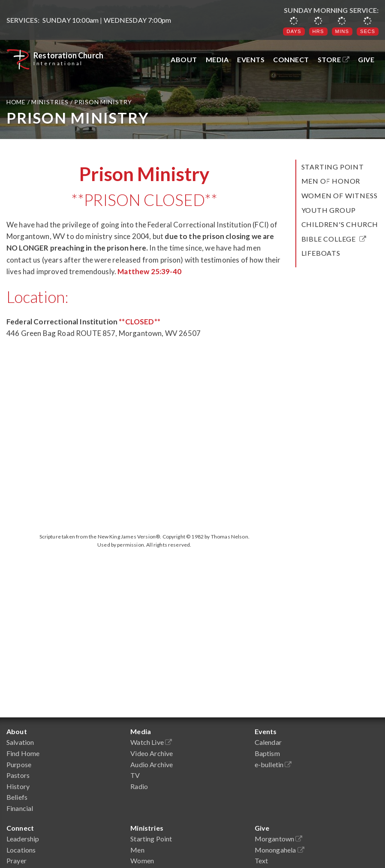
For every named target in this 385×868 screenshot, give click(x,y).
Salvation (20, 742)
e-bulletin (273, 764)
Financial (20, 808)
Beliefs (17, 797)
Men (137, 850)
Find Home (23, 753)
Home (17, 102)
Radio (139, 786)
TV (135, 775)
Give (366, 59)
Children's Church (340, 224)
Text (262, 860)
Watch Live (151, 742)
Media (217, 59)
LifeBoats (321, 253)
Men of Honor (331, 181)
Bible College (334, 239)
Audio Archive (152, 764)
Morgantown (279, 839)
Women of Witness (340, 195)
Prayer (17, 860)
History (18, 786)
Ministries (50, 102)
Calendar (268, 742)
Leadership (23, 839)
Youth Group (329, 210)
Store (334, 59)
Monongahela (280, 850)
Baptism (267, 753)
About (184, 59)
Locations (21, 850)
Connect (291, 59)
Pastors (18, 775)
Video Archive (152, 753)
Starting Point (333, 167)
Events (251, 59)
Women (142, 860)
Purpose (19, 764)
